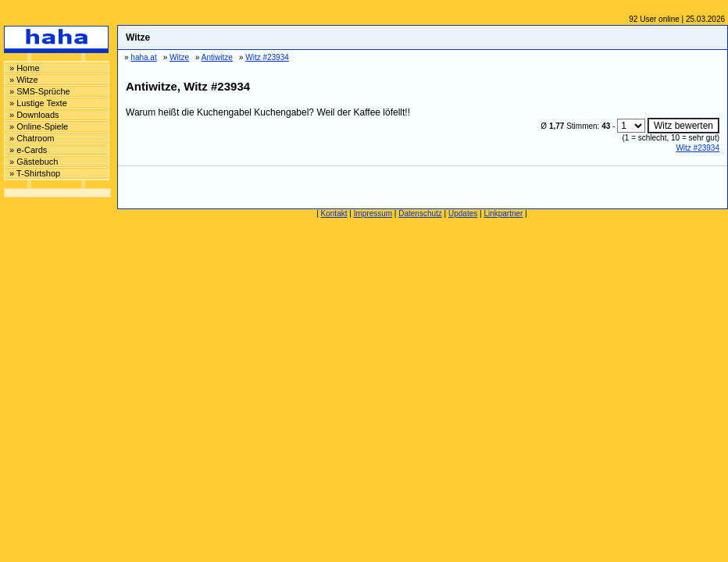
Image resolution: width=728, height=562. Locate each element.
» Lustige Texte (38, 103)
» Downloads (34, 115)
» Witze (24, 80)
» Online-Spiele (39, 126)
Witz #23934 (698, 148)
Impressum (373, 213)
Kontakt (334, 213)
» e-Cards (28, 150)
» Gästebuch (34, 162)
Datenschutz (420, 213)
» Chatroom (32, 138)
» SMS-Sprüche (40, 91)
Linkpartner (503, 213)
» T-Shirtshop (35, 173)
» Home (25, 68)
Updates (463, 213)
